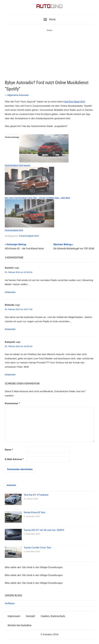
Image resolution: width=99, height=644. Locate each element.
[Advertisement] (49, 53)
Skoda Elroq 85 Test (34, 512)
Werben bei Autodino (20, 625)
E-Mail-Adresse (14, 459)
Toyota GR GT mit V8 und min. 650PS (44, 530)
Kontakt (31, 616)
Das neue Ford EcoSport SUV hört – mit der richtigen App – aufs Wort (37, 198)
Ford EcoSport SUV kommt (17, 165)
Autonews (11, 485)
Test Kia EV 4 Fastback (36, 495)
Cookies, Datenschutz (53, 616)
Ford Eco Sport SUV (74, 102)
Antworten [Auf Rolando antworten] (10, 329)
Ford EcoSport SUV (14, 230)
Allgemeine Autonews (18, 95)
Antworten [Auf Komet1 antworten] (10, 292)
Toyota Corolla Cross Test (37, 548)
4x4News (10, 603)
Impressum (14, 616)
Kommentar (12, 403)
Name (9, 450)
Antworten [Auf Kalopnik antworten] (10, 375)
